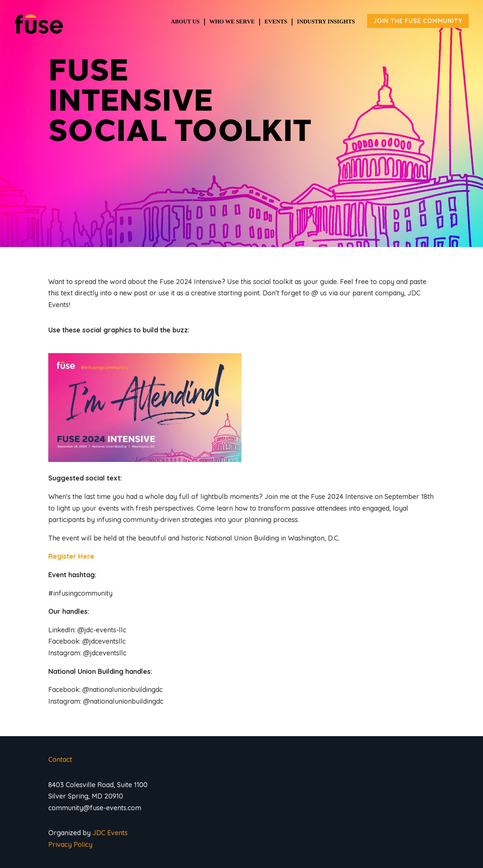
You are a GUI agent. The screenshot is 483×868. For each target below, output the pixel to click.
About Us (185, 22)
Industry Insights (326, 22)
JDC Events (110, 833)
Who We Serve (232, 22)
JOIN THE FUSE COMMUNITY (418, 21)
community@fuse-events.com (95, 808)
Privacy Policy (70, 844)
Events (276, 22)
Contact (60, 759)
